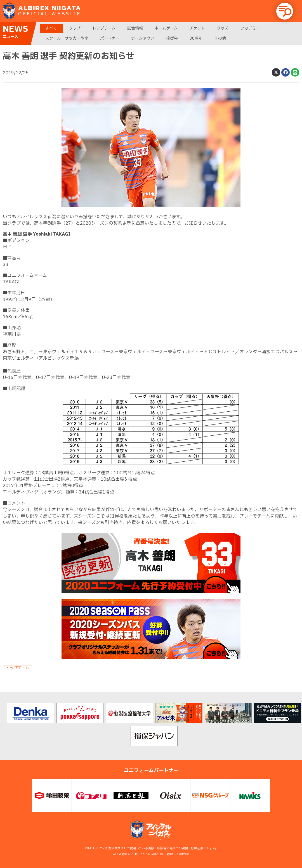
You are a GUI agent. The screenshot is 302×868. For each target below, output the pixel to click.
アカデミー (250, 28)
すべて (51, 28)
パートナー (110, 38)
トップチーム (104, 28)
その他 (220, 38)
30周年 (196, 38)
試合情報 (135, 28)
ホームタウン (143, 38)
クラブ (75, 28)
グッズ (223, 28)
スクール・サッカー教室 (67, 38)
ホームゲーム (166, 28)
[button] (285, 11)
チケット (197, 28)
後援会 (172, 38)
